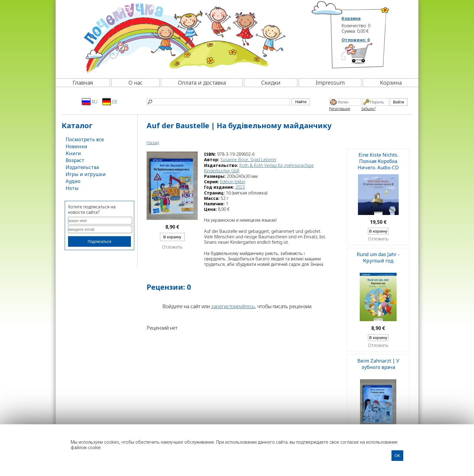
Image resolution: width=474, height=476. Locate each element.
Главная (83, 83)
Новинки (76, 146)
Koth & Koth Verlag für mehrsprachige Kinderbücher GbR (259, 168)
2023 (240, 187)
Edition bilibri (233, 182)
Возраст (75, 160)
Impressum (330, 83)
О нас (136, 83)
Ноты (72, 188)
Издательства (82, 167)
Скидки (271, 83)
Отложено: (356, 40)
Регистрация (340, 109)
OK (397, 456)
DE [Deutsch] (110, 102)
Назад (153, 143)
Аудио (73, 181)
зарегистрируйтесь (233, 306)
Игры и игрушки (86, 174)
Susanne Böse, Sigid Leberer (248, 160)
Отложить (172, 247)
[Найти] (218, 102)
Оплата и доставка (202, 83)
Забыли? (368, 109)
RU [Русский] (89, 102)
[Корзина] (366, 56)
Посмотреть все (85, 139)
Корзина (351, 18)
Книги (73, 153)
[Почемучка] (184, 37)
